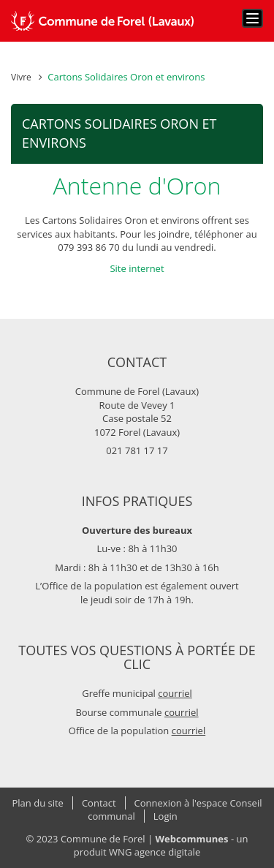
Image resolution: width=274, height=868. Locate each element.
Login (165, 816)
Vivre (21, 77)
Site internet (137, 268)
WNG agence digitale (155, 852)
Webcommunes (192, 839)
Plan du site (38, 803)
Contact (99, 803)
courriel (175, 693)
